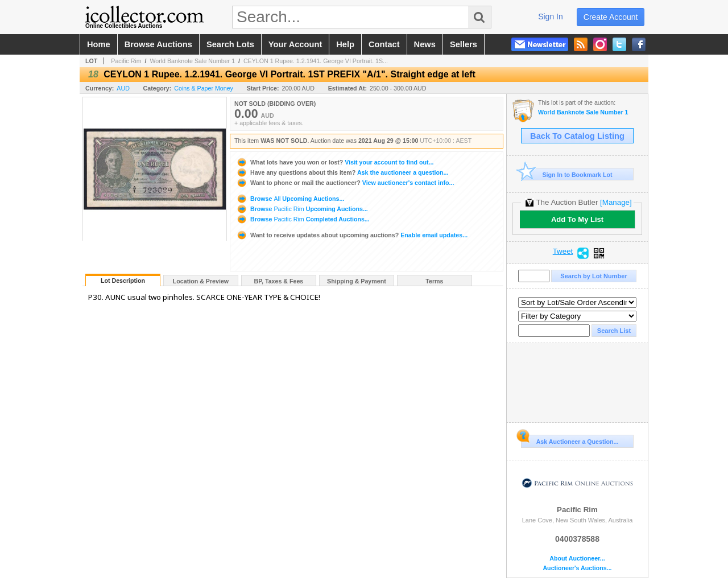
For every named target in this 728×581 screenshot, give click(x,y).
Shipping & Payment (357, 281)
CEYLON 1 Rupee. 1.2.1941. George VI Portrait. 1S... (316, 61)
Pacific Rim (126, 61)
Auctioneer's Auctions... (577, 568)
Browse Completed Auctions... (303, 219)
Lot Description (123, 281)
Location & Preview (201, 281)
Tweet (563, 252)
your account (295, 44)
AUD (123, 88)
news (425, 44)
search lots (230, 44)
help (345, 44)
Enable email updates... (352, 235)
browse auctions (158, 44)
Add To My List (577, 219)
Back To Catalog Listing (577, 136)
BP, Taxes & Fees (279, 281)
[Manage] (616, 202)
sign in (551, 17)
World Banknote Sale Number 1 (192, 61)
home (99, 44)
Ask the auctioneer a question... (342, 172)
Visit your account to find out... (335, 162)
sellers (464, 44)
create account (611, 17)
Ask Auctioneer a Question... (570, 440)
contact (384, 44)
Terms (434, 281)
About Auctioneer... (577, 559)
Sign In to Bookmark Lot (567, 174)
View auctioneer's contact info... (345, 183)
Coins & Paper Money (204, 88)
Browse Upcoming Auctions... (290, 199)
